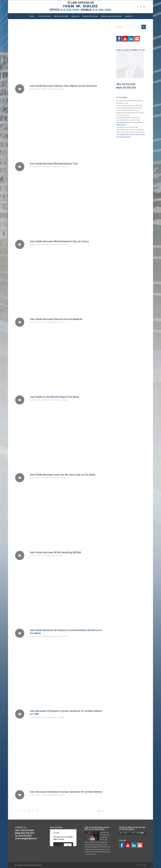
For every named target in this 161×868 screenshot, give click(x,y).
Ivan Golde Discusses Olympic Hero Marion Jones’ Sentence (63, 86)
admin (63, 89)
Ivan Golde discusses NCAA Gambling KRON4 (55, 552)
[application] (132, 833)
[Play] (121, 833)
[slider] (129, 833)
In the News (50, 89)
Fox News (46, 167)
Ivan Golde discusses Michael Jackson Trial (54, 164)
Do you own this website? (57, 846)
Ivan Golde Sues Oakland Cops (127, 127)
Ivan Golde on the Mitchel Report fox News (54, 397)
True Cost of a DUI (123, 115)
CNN (44, 89)
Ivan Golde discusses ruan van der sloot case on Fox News (63, 475)
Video (56, 89)
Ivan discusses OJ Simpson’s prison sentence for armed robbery (66, 792)
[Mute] (138, 833)
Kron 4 (53, 555)
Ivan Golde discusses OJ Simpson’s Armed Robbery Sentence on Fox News (66, 632)
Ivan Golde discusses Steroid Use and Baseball (56, 319)
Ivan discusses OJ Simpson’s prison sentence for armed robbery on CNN (66, 712)
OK (68, 845)
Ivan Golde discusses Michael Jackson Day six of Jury (59, 241)
